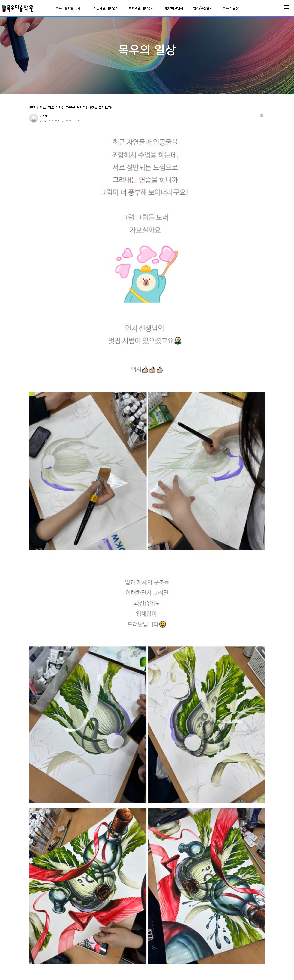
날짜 (258, 755)
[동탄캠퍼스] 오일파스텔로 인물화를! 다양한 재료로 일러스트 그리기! (74, 764)
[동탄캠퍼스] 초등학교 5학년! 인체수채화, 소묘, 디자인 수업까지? (73, 857)
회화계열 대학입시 (141, 8)
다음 (96, 904)
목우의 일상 (231, 8)
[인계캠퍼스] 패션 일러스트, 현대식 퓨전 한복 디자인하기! (69, 848)
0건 (43, 120)
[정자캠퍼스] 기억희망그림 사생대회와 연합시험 (63, 792)
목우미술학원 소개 (68, 8)
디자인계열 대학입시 (105, 8)
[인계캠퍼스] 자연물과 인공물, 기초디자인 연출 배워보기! (68, 838)
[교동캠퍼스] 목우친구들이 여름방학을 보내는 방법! (65, 894)
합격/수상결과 (203, 8)
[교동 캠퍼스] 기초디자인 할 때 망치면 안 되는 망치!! (66, 885)
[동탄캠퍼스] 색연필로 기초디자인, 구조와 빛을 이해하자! (68, 783)
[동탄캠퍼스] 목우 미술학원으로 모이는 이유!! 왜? (64, 829)
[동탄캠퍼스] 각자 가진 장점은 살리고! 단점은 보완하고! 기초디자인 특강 (76, 876)
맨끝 (102, 904)
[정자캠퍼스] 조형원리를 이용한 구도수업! (60, 811)
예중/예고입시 (173, 8)
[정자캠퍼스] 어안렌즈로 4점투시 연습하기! (61, 820)
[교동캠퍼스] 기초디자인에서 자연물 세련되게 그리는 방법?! (70, 866)
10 (90, 903)
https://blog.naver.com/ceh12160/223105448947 (69, 709)
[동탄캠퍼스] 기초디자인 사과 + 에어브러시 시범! (64, 801)
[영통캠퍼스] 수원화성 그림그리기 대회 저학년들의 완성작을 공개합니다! (76, 773)
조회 (242, 755)
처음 (28, 904)
